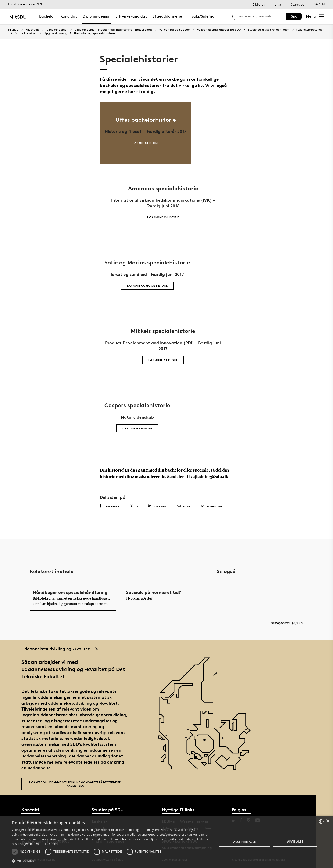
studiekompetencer (310, 30)
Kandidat (69, 16)
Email (184, 507)
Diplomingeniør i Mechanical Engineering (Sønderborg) (113, 30)
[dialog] (166, 842)
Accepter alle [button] (244, 842)
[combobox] (321, 822)
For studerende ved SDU (26, 4)
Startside (297, 4)
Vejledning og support (175, 30)
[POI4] (206, 742)
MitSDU (13, 30)
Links (278, 4)
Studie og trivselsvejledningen (269, 30)
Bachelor (47, 16)
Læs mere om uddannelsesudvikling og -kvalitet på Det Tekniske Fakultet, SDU (75, 784)
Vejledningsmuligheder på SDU (219, 30)
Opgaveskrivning (55, 33)
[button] (112, 861)
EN (323, 4)
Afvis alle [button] (295, 841)
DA (316, 4)
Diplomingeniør (96, 16)
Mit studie (32, 30)
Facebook (110, 506)
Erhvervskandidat (131, 16)
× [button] (328, 821)
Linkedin (157, 506)
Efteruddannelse (167, 16)
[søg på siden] (261, 16)
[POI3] (198, 759)
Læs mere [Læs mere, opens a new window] (52, 844)
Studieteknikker (26, 33)
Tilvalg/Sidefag (201, 16)
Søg (294, 16)
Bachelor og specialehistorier (95, 33)
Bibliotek (259, 4)
